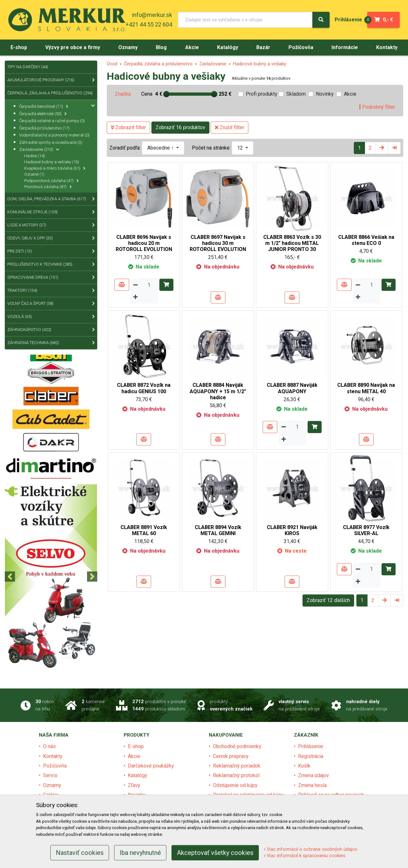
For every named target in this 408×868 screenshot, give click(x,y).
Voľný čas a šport (51, 304)
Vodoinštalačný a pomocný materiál (54, 135)
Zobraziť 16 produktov (180, 127)
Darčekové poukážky (151, 766)
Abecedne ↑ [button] (161, 148)
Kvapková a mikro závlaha (55, 168)
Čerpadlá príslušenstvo (44, 128)
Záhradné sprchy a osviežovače (51, 142)
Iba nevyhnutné (140, 853)
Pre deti (51, 251)
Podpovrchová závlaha (51, 181)
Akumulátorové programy (51, 80)
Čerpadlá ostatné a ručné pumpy (52, 121)
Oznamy (52, 785)
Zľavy (134, 785)
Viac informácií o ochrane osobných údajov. (311, 849)
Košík (304, 766)
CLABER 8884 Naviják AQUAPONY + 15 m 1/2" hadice (218, 391)
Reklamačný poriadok (237, 766)
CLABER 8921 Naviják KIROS (292, 530)
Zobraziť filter (128, 127)
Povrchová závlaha (48, 187)
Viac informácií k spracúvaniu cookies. (305, 856)
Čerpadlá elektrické (43, 114)
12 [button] (241, 148)
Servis (50, 775)
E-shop (136, 746)
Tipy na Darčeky (28, 67)
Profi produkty (262, 94)
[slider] (166, 94)
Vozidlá (51, 317)
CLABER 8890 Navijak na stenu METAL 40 (366, 388)
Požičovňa (55, 766)
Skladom (296, 94)
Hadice (35, 156)
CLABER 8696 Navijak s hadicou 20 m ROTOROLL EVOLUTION (144, 243)
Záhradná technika (51, 343)
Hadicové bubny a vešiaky (260, 64)
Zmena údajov (313, 775)
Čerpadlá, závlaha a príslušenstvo (158, 64)
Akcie (350, 94)
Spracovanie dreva (51, 277)
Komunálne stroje (51, 212)
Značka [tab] (123, 94)
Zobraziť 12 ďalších (328, 600)
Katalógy (138, 775)
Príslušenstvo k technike (51, 264)
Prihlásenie (311, 746)
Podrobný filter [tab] (377, 107)
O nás (49, 746)
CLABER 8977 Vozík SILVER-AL (366, 530)
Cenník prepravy (231, 756)
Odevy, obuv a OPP (51, 238)
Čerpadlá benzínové (44, 106)
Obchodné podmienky (237, 746)
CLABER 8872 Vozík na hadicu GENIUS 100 (144, 388)
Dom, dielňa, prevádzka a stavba (51, 199)
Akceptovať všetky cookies (215, 853)
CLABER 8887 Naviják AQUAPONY (292, 388)
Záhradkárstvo (51, 330)
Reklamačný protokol (236, 775)
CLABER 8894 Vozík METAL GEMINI (218, 530)
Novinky (325, 94)
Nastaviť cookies (80, 853)
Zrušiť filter (229, 127)
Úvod (112, 64)
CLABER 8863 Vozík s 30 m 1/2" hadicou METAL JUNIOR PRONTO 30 (292, 243)
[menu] (348, 20)
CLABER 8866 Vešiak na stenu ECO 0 (366, 240)
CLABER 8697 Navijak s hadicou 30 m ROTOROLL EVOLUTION (218, 243)
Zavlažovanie (213, 64)
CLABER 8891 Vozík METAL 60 (144, 530)
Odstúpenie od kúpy (235, 785)
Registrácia (311, 756)
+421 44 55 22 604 (149, 24)
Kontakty (53, 756)
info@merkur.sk (152, 15)
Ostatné (34, 174)
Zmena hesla (312, 785)
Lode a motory (51, 225)
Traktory (51, 291)
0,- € (380, 20)
